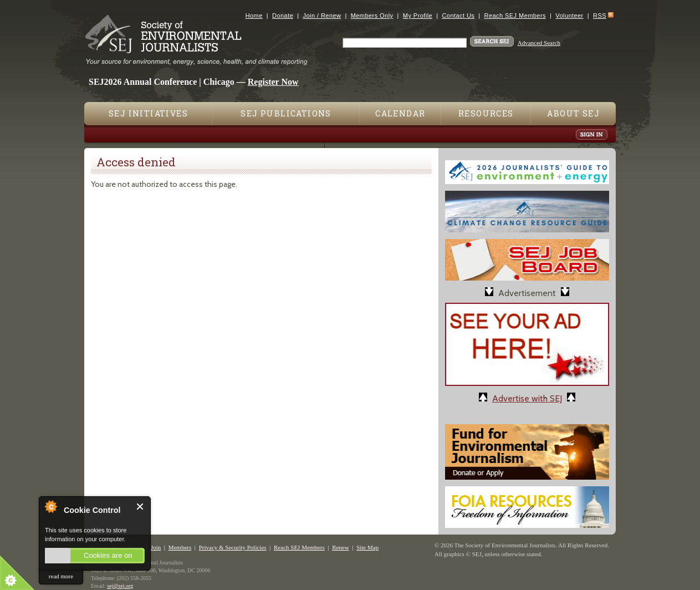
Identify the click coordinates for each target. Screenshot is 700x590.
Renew (341, 547)
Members (180, 547)
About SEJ (573, 113)
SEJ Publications (286, 113)
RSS (600, 16)
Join (156, 547)
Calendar (400, 113)
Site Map (367, 547)
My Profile (418, 16)
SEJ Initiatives (148, 113)
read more (61, 576)
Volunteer (569, 16)
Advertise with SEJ (527, 398)
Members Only (372, 16)
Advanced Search (539, 43)
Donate (283, 16)
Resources (486, 113)
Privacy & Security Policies (233, 547)
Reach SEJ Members (515, 16)
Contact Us (458, 16)
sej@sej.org (120, 586)
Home (254, 16)
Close (140, 507)
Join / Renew (322, 16)
